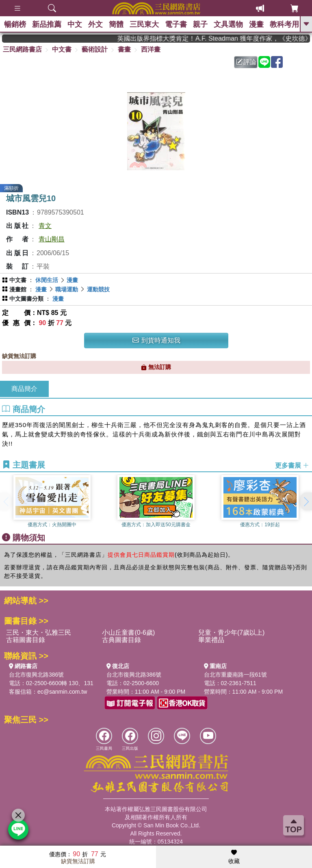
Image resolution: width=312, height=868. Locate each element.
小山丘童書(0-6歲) (128, 633)
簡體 (116, 24)
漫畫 (256, 24)
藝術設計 (95, 49)
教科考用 (284, 24)
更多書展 (292, 465)
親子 (200, 24)
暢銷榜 (15, 24)
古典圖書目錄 (121, 640)
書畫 (124, 49)
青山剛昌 (52, 239)
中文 (75, 24)
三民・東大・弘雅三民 (39, 633)
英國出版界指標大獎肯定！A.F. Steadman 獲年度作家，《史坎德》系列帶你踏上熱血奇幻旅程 (221, 38)
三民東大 (144, 24)
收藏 (234, 857)
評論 (246, 62)
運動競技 (98, 289)
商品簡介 (24, 389)
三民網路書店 (22, 49)
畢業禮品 (211, 640)
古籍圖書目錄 (26, 640)
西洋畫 (151, 49)
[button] (306, 501)
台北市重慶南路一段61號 (236, 675)
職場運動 (67, 289)
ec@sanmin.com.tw (62, 692)
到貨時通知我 (156, 340)
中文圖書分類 (26, 299)
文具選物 (228, 24)
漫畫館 (18, 289)
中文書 (62, 49)
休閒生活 (47, 280)
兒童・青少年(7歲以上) (232, 633)
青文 (45, 226)
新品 (47, 24)
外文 (95, 24)
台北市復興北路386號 (36, 675)
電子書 (176, 24)
